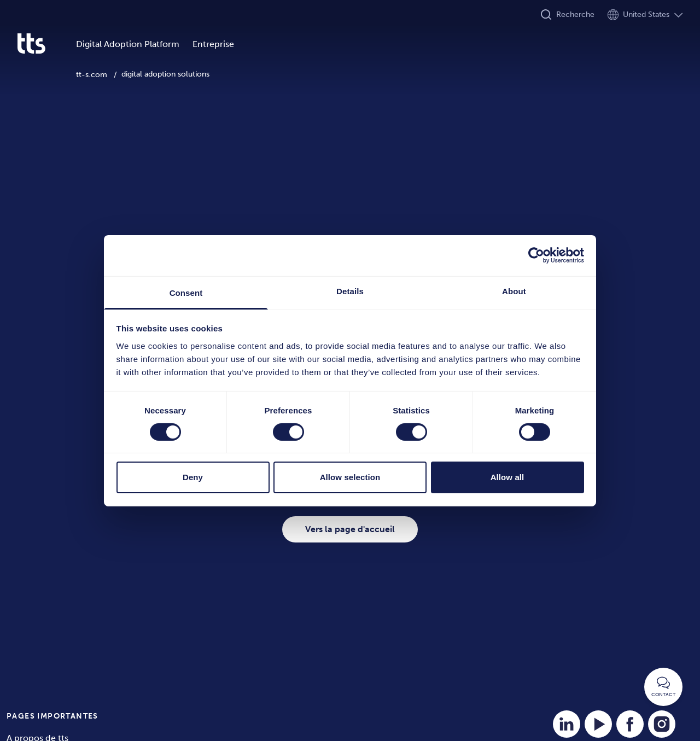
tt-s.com (92, 75)
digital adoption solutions (165, 74)
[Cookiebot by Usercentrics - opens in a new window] (536, 255)
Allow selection (350, 477)
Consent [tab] (186, 292)
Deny (193, 477)
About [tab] (514, 291)
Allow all (507, 477)
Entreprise (213, 44)
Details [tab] (350, 291)
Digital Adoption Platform (128, 44)
